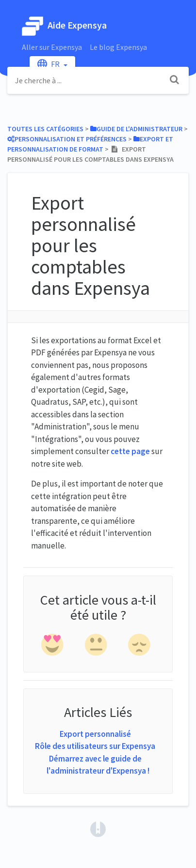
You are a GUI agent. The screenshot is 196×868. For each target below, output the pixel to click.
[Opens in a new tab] (98, 828)
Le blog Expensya (118, 47)
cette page (130, 451)
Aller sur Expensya (52, 47)
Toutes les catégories (45, 129)
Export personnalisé (95, 734)
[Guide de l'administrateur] (136, 129)
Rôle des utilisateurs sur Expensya (95, 746)
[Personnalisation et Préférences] (67, 139)
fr (49, 64)
